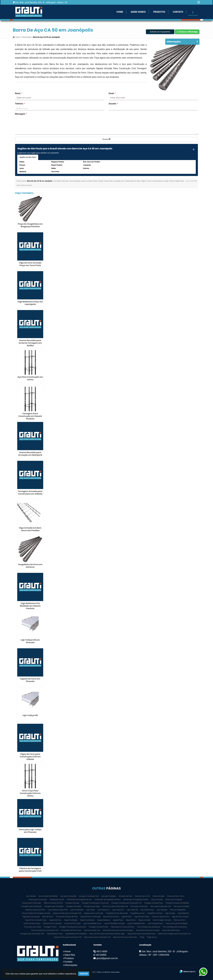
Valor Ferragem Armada (162, 920)
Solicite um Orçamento (160, 32)
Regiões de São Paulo (28, 157)
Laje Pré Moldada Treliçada (114, 923)
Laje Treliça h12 (104, 910)
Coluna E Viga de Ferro (161, 917)
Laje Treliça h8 (132, 910)
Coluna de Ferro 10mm (176, 896)
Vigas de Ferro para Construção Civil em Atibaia (30, 757)
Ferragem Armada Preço (154, 903)
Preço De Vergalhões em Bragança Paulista (30, 225)
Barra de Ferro (48, 917)
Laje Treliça (90, 910)
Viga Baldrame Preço (55, 934)
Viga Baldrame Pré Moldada (76, 934)
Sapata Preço (118, 920)
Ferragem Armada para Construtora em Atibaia (30, 493)
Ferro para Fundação (181, 906)
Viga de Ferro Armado (180, 917)
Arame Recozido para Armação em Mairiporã (30, 454)
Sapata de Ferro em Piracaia (30, 680)
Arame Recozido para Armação (148, 930)
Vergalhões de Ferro (155, 913)
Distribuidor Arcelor (57, 900)
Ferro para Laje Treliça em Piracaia (30, 831)
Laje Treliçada (162, 910)
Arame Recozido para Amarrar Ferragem (118, 930)
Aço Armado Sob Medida (48, 896)
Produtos (159, 12)
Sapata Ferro (131, 920)
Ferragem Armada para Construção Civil (127, 903)
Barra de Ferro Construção (91, 917)
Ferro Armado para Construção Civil (45, 930)
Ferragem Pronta (50, 927)
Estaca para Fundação (174, 900)
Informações (71, 965)
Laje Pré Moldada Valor (136, 923)
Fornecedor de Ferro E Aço (71, 930)
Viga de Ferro (127, 917)
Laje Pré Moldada (77, 910)
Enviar (106, 139)
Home (120, 12)
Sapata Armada (144, 920)
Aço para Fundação (109, 896)
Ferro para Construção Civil (161, 906)
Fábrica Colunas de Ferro (53, 903)
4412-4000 (102, 951)
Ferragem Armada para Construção (95, 903)
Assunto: (113, 104)
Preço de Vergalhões (178, 910)
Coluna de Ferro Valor (72, 923)
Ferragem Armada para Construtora (73, 927)
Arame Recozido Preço (171, 930)
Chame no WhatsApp (187, 32)
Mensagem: (21, 114)
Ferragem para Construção (32, 906)
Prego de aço (152, 937)
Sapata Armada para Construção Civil (67, 913)
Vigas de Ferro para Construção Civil (68, 937)
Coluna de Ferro (180, 920)
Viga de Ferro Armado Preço (36, 920)
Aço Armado (31, 896)
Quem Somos (138, 12)
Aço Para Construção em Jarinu (30, 378)
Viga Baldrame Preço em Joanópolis (30, 303)
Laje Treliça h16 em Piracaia (30, 641)
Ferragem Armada (72, 903)
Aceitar (84, 974)
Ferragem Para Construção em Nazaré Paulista (30, 416)
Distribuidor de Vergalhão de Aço (79, 900)
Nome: (19, 93)
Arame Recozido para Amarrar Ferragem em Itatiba (30, 343)
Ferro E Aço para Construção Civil (115, 906)
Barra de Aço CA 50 (143, 896)
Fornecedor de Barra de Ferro (67, 917)
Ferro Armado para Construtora (175, 927)
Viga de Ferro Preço (142, 917)
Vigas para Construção (31, 917)
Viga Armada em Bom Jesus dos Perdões (30, 529)
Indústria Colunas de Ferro (35, 910)
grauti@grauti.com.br (107, 958)
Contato (178, 12)
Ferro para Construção (139, 906)
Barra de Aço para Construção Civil (97, 937)
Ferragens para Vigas (92, 906)
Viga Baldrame (183, 913)
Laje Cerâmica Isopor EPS (58, 910)
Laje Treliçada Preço (155, 923)
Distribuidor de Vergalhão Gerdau (136, 900)
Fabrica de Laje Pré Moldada (177, 923)
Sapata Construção (87, 920)
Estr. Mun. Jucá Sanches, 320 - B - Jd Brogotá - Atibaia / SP (41, 2)
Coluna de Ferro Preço (32, 923)
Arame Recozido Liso (92, 930)
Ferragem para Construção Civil (32, 934)
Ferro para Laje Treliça (33, 927)
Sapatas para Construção (94, 913)
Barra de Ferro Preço (111, 917)
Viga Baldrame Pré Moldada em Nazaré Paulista (30, 606)
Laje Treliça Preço (147, 910)
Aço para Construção (68, 896)
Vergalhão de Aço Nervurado (117, 913)
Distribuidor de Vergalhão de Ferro (108, 900)
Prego (142, 937)
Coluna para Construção (38, 900)
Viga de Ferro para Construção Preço (141, 934)
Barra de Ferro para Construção (125, 937)
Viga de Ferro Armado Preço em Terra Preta (30, 264)
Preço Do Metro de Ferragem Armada (36, 913)
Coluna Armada (158, 896)
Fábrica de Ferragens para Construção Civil (30, 870)
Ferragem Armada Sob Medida (177, 903)
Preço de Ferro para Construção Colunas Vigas (107, 934)
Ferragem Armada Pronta (98, 927)
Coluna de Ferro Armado (52, 923)
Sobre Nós (70, 955)
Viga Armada (170, 913)
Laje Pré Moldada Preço (92, 923)
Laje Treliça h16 (30, 715)
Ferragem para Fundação (54, 906)
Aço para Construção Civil (89, 896)
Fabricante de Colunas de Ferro (123, 927)
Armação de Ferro (126, 896)
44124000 (101, 955)
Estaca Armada (157, 900)
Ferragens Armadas (74, 906)
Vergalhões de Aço (138, 913)
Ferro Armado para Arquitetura (149, 927)
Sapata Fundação (71, 920)
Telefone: (20, 104)
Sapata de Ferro (55, 920)
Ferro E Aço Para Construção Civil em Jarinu (30, 793)
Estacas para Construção (32, 903)
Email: (112, 93)
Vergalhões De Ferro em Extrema (30, 566)
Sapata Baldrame (104, 920)
